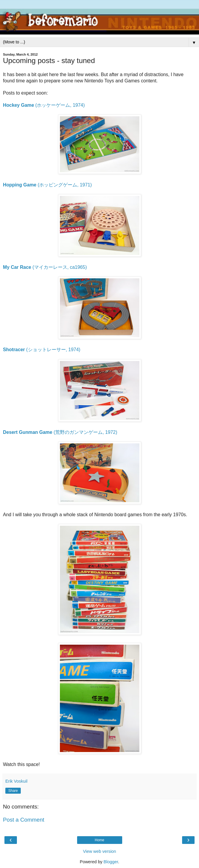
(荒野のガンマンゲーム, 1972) (60, 432)
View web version (100, 851)
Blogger (111, 862)
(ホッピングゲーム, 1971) (47, 185)
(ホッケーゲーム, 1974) (44, 105)
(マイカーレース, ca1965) (45, 267)
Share (13, 791)
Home (99, 840)
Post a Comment (24, 820)
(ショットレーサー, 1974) (42, 350)
